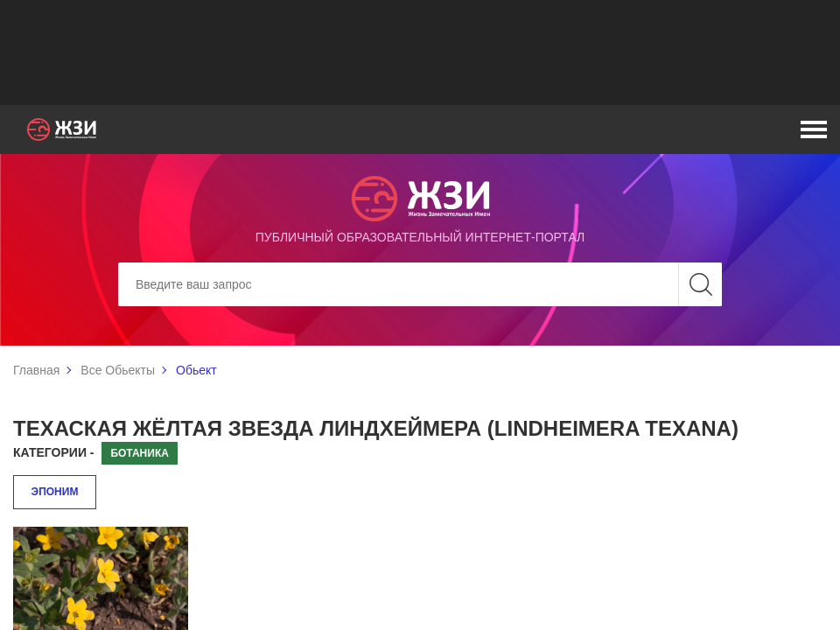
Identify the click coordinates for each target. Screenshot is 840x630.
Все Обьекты (118, 370)
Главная (36, 370)
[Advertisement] (420, 52)
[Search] (420, 284)
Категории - (54, 452)
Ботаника (139, 453)
